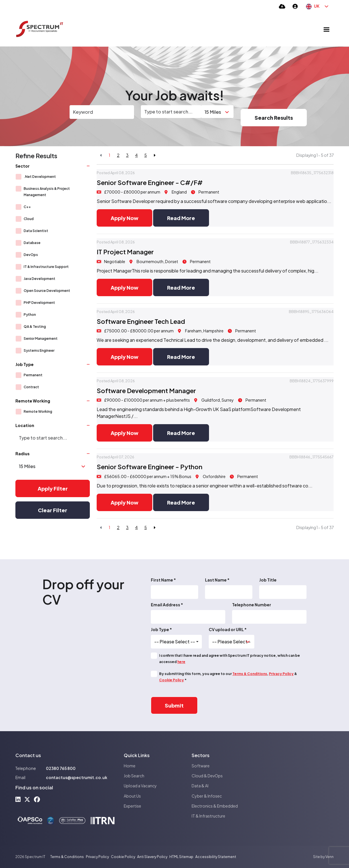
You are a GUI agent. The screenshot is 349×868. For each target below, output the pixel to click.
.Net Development (40, 177)
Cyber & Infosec (207, 796)
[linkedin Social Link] (18, 799)
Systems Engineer (39, 350)
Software (201, 766)
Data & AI (200, 786)
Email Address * (167, 605)
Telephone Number (252, 605)
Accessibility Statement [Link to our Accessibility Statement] (216, 857)
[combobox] (176, 642)
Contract (31, 387)
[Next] (154, 155)
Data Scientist (36, 231)
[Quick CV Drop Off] (282, 6)
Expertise (132, 806)
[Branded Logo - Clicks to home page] (40, 29)
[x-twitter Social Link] (27, 799)
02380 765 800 (61, 768)
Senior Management (41, 339)
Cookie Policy (172, 680)
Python (30, 315)
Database (32, 243)
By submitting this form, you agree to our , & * (228, 677)
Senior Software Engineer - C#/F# (150, 182)
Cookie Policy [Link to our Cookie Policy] (123, 857)
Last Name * (217, 580)
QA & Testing (35, 327)
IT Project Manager (125, 252)
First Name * (163, 580)
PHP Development (39, 303)
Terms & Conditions (250, 674)
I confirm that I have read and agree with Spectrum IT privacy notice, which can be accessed (230, 659)
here (181, 662)
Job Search (134, 776)
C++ (27, 207)
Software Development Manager (146, 391)
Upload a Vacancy (140, 786)
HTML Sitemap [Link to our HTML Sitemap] (181, 857)
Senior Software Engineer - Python (150, 467)
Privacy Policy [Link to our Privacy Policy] (97, 857)
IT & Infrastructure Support (46, 267)
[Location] (171, 112)
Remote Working (38, 411)
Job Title (268, 580)
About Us (132, 796)
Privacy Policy (281, 674)
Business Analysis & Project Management (47, 192)
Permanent (33, 375)
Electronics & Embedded (215, 806)
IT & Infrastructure (208, 816)
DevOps (31, 255)
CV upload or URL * (228, 629)
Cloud (29, 219)
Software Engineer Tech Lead (141, 321)
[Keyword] (102, 112)
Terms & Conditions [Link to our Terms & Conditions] (67, 857)
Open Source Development (47, 291)
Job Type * (161, 629)
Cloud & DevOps (207, 776)
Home (130, 766)
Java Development (39, 279)
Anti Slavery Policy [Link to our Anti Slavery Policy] (152, 857)
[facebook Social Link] (37, 799)
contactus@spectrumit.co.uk (77, 777)
